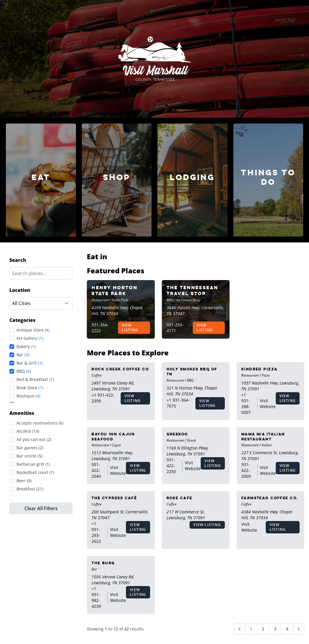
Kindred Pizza (260, 369)
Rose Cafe (180, 498)
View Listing (130, 328)
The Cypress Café (114, 498)
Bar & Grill (30, 363)
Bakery (26, 347)
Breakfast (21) (30, 489)
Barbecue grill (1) (33, 464)
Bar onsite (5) (29, 456)
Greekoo (177, 434)
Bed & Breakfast (35, 380)
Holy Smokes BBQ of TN (192, 372)
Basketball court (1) (35, 472)
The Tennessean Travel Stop (192, 291)
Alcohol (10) (28, 431)
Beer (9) (24, 481)
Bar (23, 355)
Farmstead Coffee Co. (270, 498)
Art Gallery (30, 338)
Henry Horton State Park (114, 291)
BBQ (24, 371)
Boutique (28, 396)
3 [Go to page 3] (275, 629)
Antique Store (33, 330)
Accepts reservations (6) (40, 423)
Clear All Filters (41, 508)
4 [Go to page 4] (287, 629)
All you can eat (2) (34, 439)
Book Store (30, 388)
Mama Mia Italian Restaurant (263, 437)
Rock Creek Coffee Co (120, 369)
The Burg (103, 563)
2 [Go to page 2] (263, 629)
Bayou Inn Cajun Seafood (113, 437)
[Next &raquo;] (299, 629)
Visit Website (268, 403)
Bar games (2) (30, 448)
